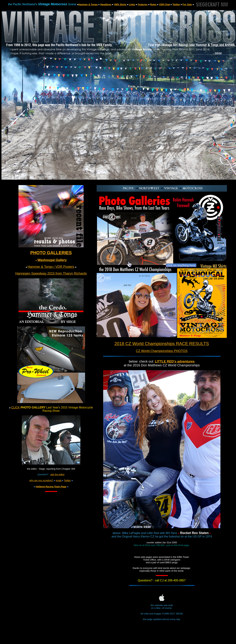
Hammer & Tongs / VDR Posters (51, 267)
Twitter (176, 4)
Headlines (106, 4)
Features (143, 4)
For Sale (187, 4)
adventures (185, 361)
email (59, 480)
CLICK (15, 407)
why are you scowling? (41, 480)
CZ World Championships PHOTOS (162, 351)
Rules (153, 4)
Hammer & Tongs (88, 4)
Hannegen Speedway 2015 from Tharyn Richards (51, 273)
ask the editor (57, 474)
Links (132, 4)
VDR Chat (165, 4)
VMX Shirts (120, 4)
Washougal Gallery (52, 260)
